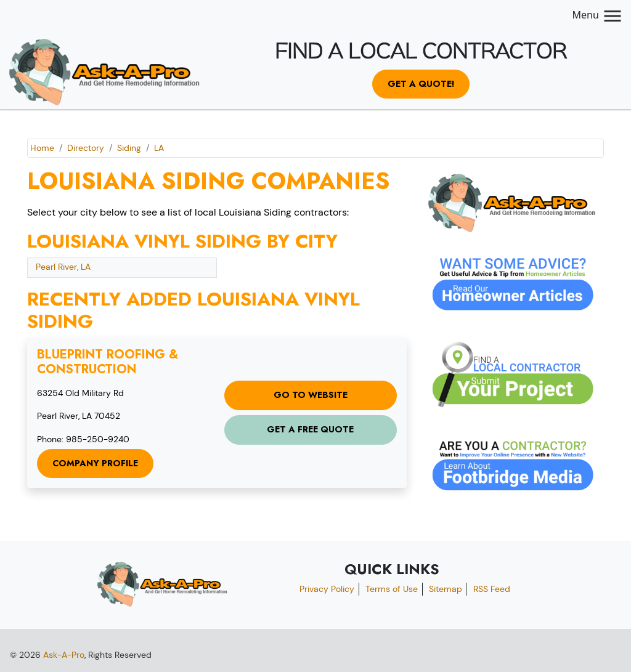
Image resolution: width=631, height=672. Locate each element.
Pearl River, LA (63, 267)
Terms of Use (392, 589)
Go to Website (311, 395)
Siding (129, 148)
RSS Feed (492, 589)
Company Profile (95, 463)
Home (42, 148)
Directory (86, 148)
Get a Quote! (421, 84)
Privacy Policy (327, 589)
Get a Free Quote (310, 429)
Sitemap (446, 589)
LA (159, 148)
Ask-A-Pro (64, 655)
